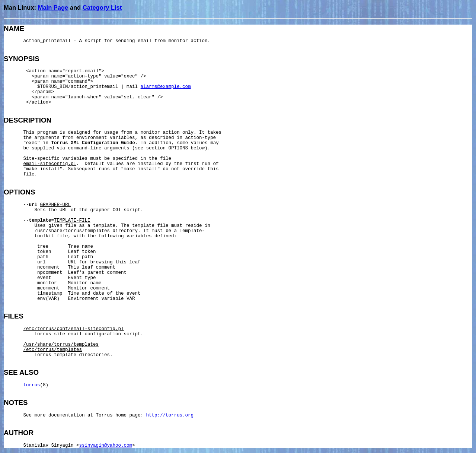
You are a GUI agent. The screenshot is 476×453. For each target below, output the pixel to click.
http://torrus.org (170, 415)
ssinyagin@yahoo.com (106, 446)
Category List (102, 7)
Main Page (53, 7)
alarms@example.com (166, 87)
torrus (32, 385)
